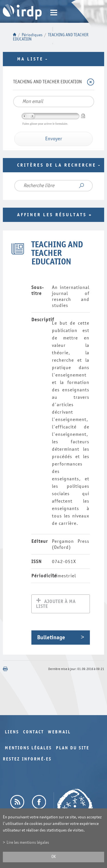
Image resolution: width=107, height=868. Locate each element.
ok (54, 857)
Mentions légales (28, 749)
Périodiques (32, 35)
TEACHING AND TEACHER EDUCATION (48, 82)
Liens (12, 733)
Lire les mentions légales (28, 842)
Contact (34, 733)
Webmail (59, 733)
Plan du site (73, 749)
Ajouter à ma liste (56, 604)
